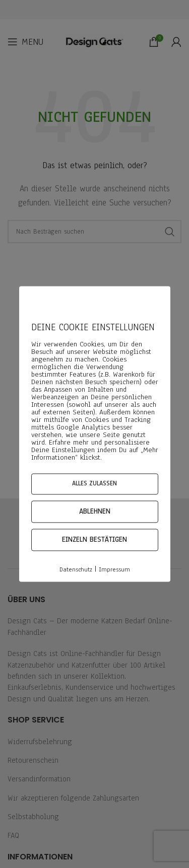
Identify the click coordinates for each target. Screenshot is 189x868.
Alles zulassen (94, 483)
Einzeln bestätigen (94, 539)
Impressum (114, 569)
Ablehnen (95, 511)
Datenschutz (76, 569)
